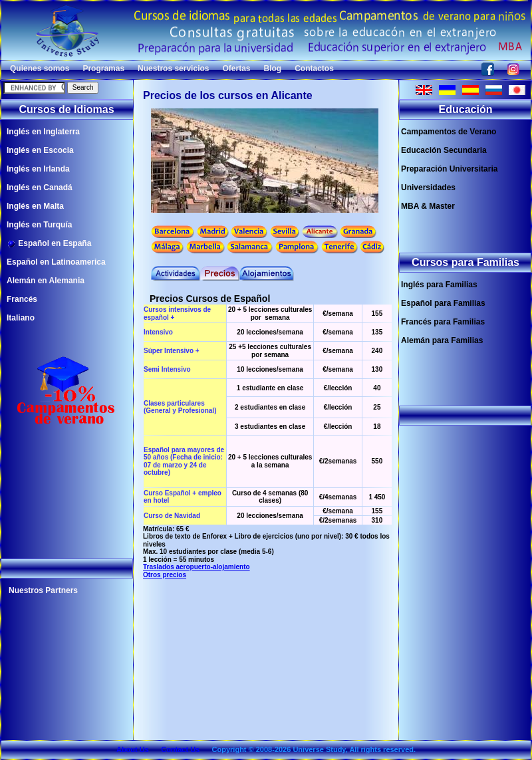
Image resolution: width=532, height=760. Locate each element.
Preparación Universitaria (449, 169)
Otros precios (165, 575)
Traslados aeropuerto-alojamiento (197, 567)
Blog (273, 68)
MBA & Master (428, 206)
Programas (103, 68)
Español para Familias (443, 303)
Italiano (21, 318)
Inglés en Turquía (39, 225)
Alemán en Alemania (46, 281)
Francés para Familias (443, 322)
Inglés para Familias (439, 285)
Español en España (49, 244)
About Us (133, 749)
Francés (22, 299)
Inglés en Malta (35, 206)
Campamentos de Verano (449, 132)
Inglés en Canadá (40, 188)
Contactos (314, 68)
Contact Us (180, 749)
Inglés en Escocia (40, 150)
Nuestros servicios (173, 68)
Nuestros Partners (43, 590)
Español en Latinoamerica (56, 262)
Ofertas (236, 68)
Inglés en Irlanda (38, 169)
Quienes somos (40, 68)
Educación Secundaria (444, 150)
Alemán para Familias (442, 340)
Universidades (428, 188)
